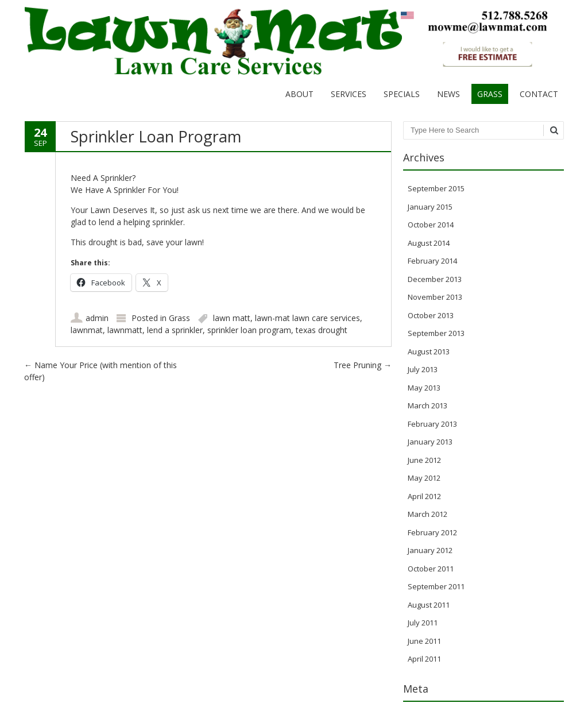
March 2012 (428, 514)
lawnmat (87, 330)
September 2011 (436, 586)
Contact (539, 94)
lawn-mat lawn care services (307, 318)
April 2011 (424, 659)
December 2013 (435, 279)
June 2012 (424, 460)
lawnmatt (125, 330)
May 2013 (424, 388)
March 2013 (428, 405)
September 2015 (436, 188)
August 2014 (429, 243)
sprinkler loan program (249, 330)
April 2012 (424, 496)
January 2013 (430, 442)
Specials (402, 94)
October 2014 (431, 225)
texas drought (322, 330)
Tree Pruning (363, 365)
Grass (490, 94)
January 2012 (430, 550)
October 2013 (431, 315)
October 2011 (431, 569)
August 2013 (429, 351)
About (299, 94)
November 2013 (435, 297)
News (448, 94)
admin (97, 318)
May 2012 (424, 478)
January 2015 (430, 207)
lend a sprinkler (175, 330)
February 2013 (432, 424)
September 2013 (436, 333)
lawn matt (232, 318)
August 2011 (429, 605)
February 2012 (432, 532)
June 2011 (424, 641)
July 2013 (423, 369)
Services (349, 94)
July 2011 (423, 623)
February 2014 (432, 261)
